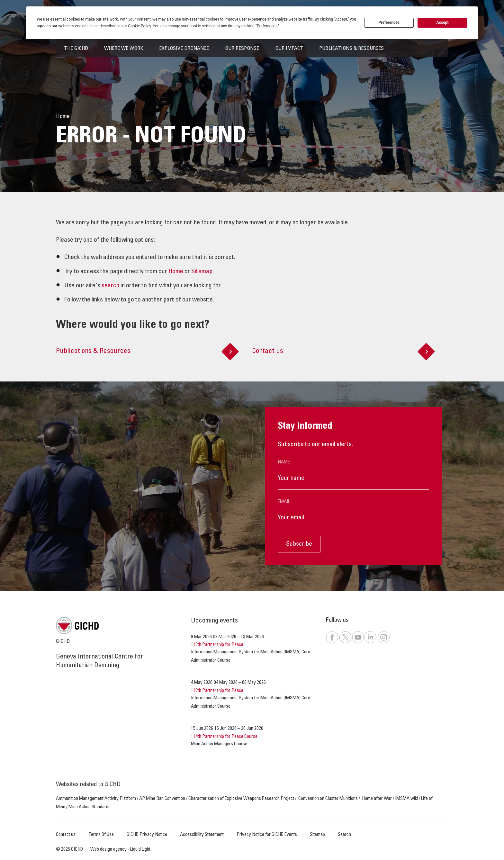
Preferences (389, 22)
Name (284, 462)
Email (284, 502)
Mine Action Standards (90, 807)
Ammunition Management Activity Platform (96, 799)
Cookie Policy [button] (139, 26)
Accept (443, 22)
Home (176, 272)
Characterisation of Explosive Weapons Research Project (241, 799)
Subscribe (299, 544)
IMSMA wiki (406, 799)
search (110, 286)
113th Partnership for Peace (217, 645)
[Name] (353, 479)
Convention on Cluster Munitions (328, 799)
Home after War (377, 799)
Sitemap (202, 272)
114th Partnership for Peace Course (224, 737)
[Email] (353, 518)
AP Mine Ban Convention (162, 799)
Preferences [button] (267, 26)
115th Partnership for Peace (217, 691)
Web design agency (109, 850)
